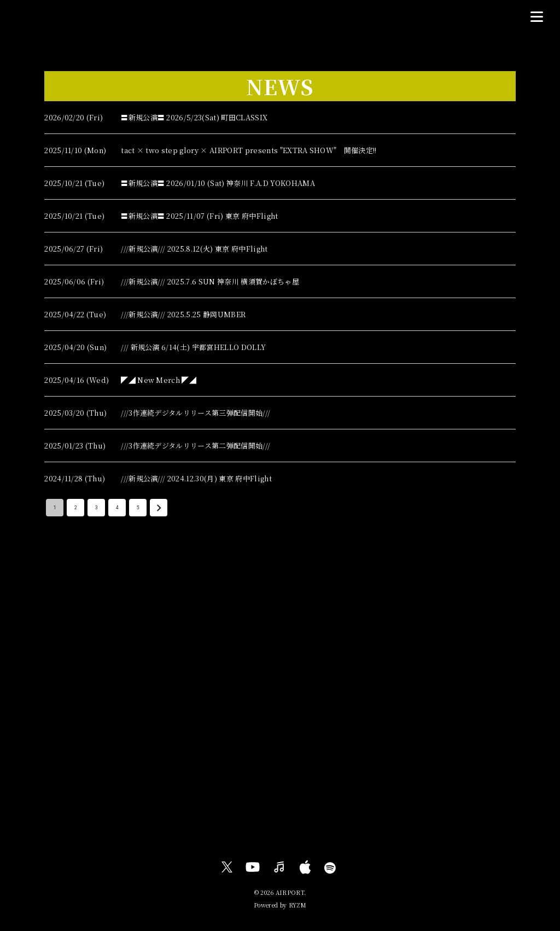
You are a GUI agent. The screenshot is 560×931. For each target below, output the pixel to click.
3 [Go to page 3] (96, 508)
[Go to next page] (159, 508)
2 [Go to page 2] (75, 508)
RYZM (297, 905)
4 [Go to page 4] (117, 508)
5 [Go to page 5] (138, 508)
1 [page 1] (55, 508)
